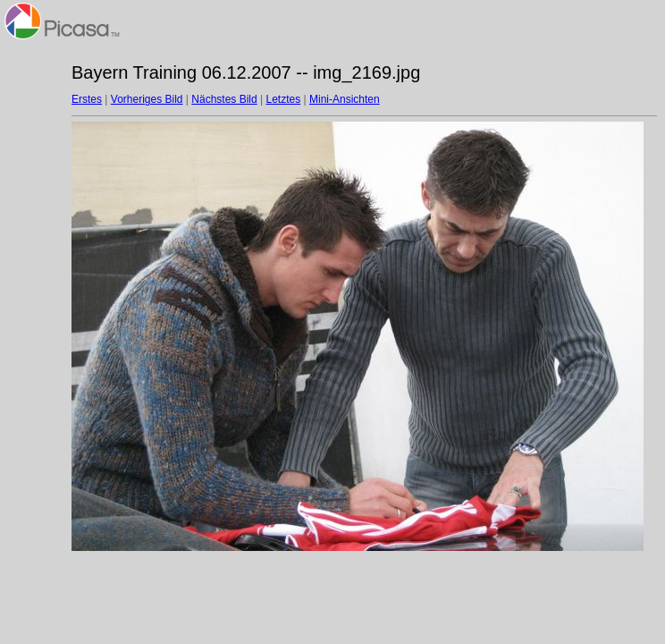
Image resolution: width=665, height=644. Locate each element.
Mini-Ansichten (345, 99)
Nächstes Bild (224, 99)
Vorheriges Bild (147, 99)
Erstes (87, 99)
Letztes (284, 99)
